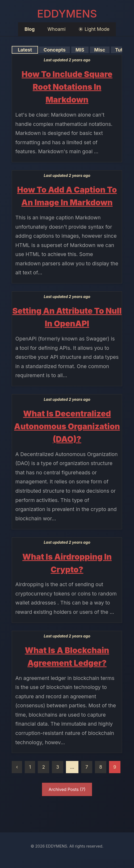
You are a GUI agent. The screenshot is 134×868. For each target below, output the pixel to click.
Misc (100, 50)
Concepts (55, 50)
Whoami (56, 29)
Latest (25, 50)
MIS (80, 50)
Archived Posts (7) (67, 789)
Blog (30, 29)
